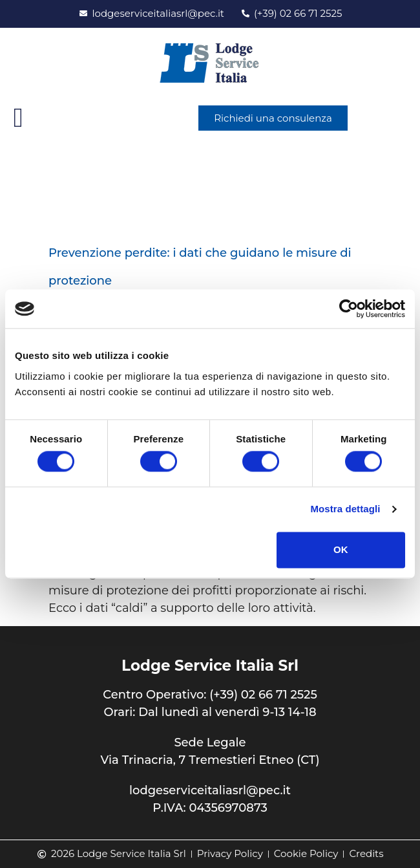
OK (341, 549)
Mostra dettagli (345, 509)
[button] (18, 118)
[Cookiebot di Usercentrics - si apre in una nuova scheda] (349, 309)
